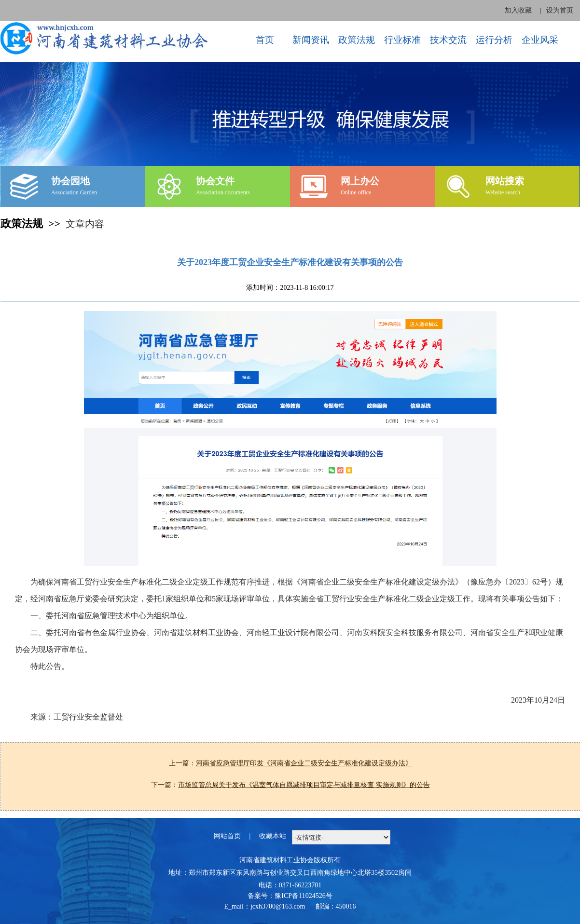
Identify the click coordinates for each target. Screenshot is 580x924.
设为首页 (560, 10)
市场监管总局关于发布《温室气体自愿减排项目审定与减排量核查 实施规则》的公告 (304, 785)
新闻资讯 (311, 40)
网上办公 (360, 181)
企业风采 (540, 40)
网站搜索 (505, 181)
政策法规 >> (33, 224)
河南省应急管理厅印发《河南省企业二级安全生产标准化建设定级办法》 (304, 763)
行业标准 (402, 40)
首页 (265, 40)
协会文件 (215, 181)
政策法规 (357, 40)
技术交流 (448, 40)
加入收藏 (518, 10)
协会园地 (70, 181)
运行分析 (494, 40)
